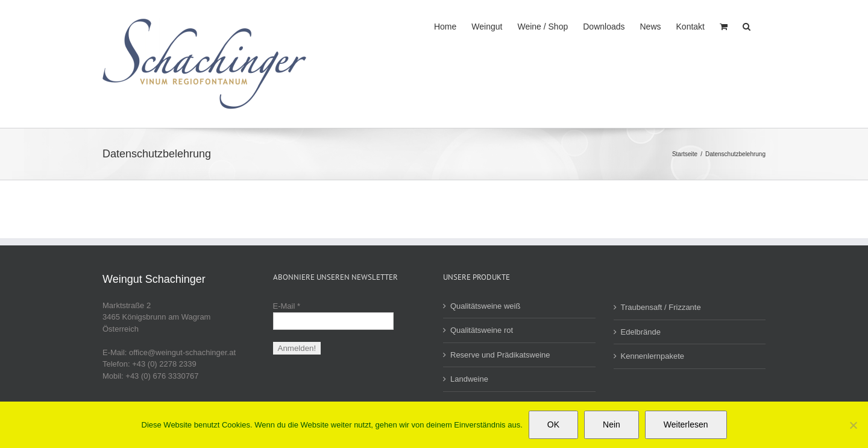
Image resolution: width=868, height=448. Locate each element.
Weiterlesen (686, 424)
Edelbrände (641, 332)
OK (553, 424)
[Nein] (853, 425)
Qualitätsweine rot (482, 330)
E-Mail (287, 306)
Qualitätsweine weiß (485, 306)
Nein (612, 424)
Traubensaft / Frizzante (661, 307)
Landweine (469, 379)
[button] (747, 25)
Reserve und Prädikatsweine (500, 355)
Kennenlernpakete (653, 356)
